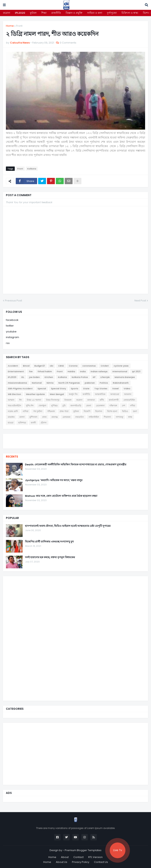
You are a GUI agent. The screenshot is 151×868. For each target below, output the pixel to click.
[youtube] (75, 441)
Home (10, 26)
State (86, 389)
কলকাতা (91, 400)
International (120, 371)
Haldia (71, 371)
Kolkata (32, 169)
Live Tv (118, 850)
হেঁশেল (44, 423)
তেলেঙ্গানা (100, 406)
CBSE (61, 366)
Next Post (140, 301)
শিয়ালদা (107, 417)
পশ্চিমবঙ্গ (51, 411)
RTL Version (95, 857)
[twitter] (75, 439)
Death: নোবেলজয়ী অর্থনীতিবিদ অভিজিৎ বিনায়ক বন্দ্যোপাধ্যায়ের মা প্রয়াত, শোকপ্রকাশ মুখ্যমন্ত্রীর (76, 465)
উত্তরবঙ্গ (68, 400)
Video (127, 389)
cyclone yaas (121, 366)
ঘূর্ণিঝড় (54, 406)
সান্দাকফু (120, 417)
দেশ (124, 406)
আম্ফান (11, 400)
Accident (13, 366)
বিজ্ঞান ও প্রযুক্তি (74, 13)
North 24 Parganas (69, 383)
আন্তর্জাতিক (100, 394)
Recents (12, 457)
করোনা (7, 13)
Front (19, 26)
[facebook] (75, 437)
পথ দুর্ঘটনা (38, 411)
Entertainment (16, 371)
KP (94, 377)
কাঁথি (102, 400)
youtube (11, 332)
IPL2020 (20, 13)
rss (8, 343)
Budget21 (40, 366)
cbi (52, 366)
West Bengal (57, 394)
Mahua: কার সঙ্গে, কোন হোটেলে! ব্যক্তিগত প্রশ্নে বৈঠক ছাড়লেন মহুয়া (61, 496)
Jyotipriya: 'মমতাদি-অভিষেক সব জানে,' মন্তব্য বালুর (54, 480)
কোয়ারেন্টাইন (129, 400)
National (37, 383)
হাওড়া (11, 423)
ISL (23, 377)
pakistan (90, 383)
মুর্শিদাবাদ (33, 417)
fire (31, 371)
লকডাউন (80, 417)
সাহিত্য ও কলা (95, 13)
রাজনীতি (56, 13)
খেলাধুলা (42, 406)
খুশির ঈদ (30, 406)
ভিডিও (125, 411)
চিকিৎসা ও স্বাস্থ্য (130, 13)
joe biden (34, 377)
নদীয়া (133, 406)
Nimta (50, 383)
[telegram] (75, 445)
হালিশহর (22, 423)
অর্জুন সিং (73, 394)
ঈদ (21, 400)
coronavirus (89, 366)
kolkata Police (80, 377)
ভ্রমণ (135, 411)
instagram (12, 337)
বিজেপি (87, 411)
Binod (26, 366)
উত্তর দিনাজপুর (53, 400)
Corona (73, 366)
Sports (75, 389)
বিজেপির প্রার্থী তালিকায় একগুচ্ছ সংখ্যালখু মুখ (49, 542)
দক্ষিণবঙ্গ (113, 406)
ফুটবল (33, 13)
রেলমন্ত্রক (66, 417)
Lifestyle (105, 377)
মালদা (22, 417)
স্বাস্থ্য (130, 417)
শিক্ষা (44, 13)
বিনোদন (99, 411)
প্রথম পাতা (64, 411)
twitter (10, 326)
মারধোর (11, 417)
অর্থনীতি (86, 394)
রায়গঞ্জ (55, 417)
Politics (104, 383)
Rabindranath (121, 383)
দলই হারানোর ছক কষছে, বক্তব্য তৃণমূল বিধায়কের (50, 557)
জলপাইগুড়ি (76, 406)
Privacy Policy (81, 862)
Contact (78, 857)
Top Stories (101, 389)
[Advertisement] (35, 638)
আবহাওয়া (115, 394)
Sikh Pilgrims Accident (20, 389)
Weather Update (35, 394)
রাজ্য (44, 417)
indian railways (99, 371)
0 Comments (68, 43)
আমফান (128, 394)
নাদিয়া (26, 411)
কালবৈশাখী (114, 400)
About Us (62, 862)
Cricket (105, 366)
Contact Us (101, 862)
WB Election (14, 394)
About (65, 857)
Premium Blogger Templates (83, 850)
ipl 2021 (136, 371)
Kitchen (49, 377)
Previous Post (13, 301)
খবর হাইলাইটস (14, 406)
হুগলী (33, 423)
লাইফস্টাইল (94, 417)
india (83, 371)
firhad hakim (45, 371)
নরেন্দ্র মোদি (13, 411)
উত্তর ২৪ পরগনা (34, 400)
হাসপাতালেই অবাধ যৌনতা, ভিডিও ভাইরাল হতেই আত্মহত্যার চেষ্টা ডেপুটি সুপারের (68, 526)
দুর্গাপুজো (112, 13)
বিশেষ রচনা (112, 411)
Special (42, 389)
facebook (12, 320)
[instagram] (75, 443)
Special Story (58, 389)
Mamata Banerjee (125, 377)
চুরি (64, 406)
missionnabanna (17, 383)
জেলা (89, 406)
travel (116, 389)
